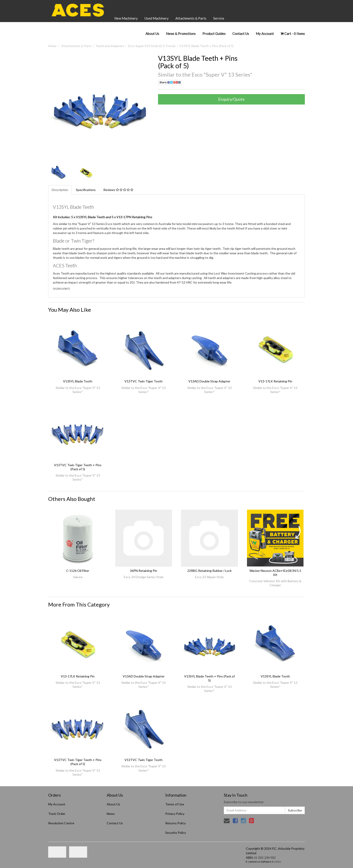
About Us (152, 34)
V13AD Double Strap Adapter (209, 381)
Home (52, 46)
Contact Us (241, 34)
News (111, 814)
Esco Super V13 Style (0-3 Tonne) (152, 46)
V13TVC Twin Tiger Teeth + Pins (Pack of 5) (78, 467)
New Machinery (126, 18)
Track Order (57, 814)
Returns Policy (175, 823)
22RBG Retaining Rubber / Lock (209, 571)
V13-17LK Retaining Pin (275, 381)
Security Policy (176, 833)
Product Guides (214, 34)
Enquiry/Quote (231, 99)
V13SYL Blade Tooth (78, 381)
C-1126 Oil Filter (78, 571)
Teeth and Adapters (110, 46)
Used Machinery (157, 18)
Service (219, 18)
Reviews (118, 190)
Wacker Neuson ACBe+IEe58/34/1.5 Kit (275, 573)
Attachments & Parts (191, 18)
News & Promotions (181, 34)
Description (60, 190)
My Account (57, 804)
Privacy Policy (175, 814)
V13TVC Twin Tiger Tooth (144, 381)
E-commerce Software (259, 862)
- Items (293, 34)
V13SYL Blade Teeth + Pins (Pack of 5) (206, 46)
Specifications (86, 190)
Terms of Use (175, 804)
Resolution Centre (61, 823)
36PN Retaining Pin (144, 571)
